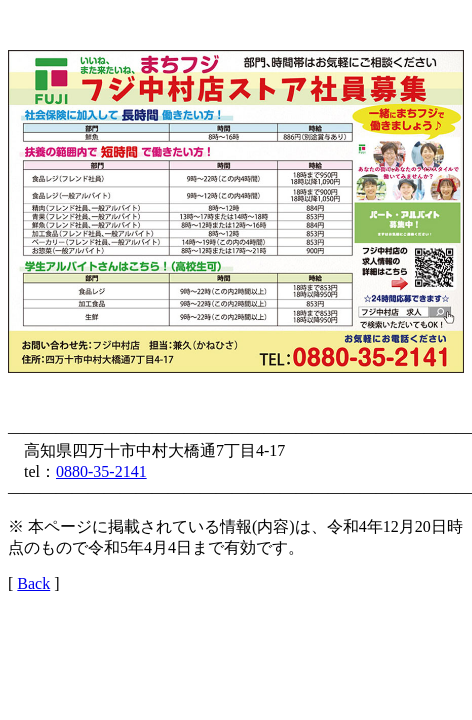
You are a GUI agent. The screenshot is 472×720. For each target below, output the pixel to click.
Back (33, 583)
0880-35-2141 (101, 471)
